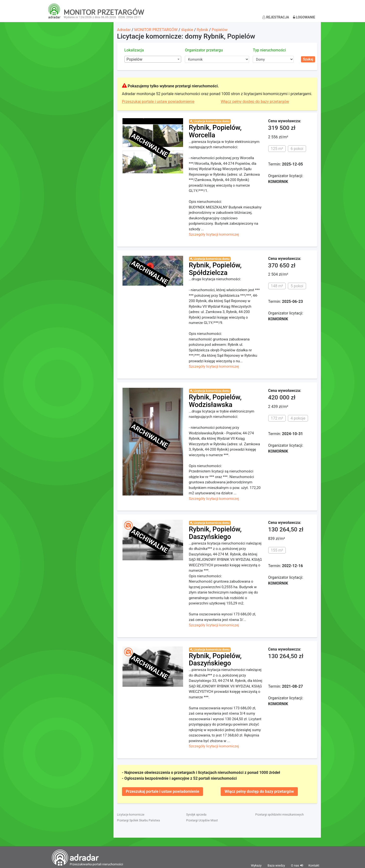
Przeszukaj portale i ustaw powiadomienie (158, 102)
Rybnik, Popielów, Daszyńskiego (215, 533)
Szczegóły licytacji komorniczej (214, 234)
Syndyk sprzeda (196, 815)
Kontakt (314, 865)
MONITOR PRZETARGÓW (156, 30)
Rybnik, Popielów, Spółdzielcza (215, 269)
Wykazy (256, 865)
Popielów (220, 30)
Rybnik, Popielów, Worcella (215, 131)
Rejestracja (276, 17)
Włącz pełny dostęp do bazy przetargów (255, 102)
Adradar (124, 30)
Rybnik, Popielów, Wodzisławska (215, 401)
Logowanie (304, 17)
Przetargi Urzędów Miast (202, 820)
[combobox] (153, 59)
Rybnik (202, 30)
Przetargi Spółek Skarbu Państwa (139, 820)
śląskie (187, 30)
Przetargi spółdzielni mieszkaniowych (279, 815)
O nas (295, 865)
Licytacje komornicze (131, 815)
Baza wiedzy (276, 865)
